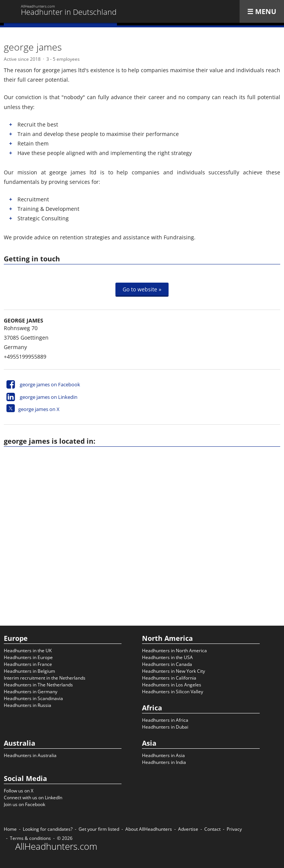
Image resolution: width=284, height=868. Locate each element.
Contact (212, 829)
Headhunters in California (169, 678)
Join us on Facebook (24, 804)
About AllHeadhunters (149, 829)
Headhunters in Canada (167, 664)
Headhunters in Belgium (29, 671)
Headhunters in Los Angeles (172, 685)
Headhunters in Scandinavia (33, 698)
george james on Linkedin (49, 397)
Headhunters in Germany (31, 692)
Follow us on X (19, 791)
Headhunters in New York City (174, 671)
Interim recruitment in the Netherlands (45, 678)
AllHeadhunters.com (56, 846)
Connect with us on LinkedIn (33, 798)
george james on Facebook (50, 384)
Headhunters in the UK (28, 651)
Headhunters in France (28, 664)
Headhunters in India (164, 762)
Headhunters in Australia (30, 755)
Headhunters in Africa (165, 720)
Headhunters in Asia (163, 755)
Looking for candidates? (48, 829)
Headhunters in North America (174, 651)
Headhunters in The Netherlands (38, 685)
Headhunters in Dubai (165, 727)
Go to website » (142, 289)
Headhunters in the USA (167, 657)
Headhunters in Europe (28, 657)
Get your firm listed (99, 829)
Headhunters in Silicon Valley (173, 692)
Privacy (234, 829)
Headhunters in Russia (28, 705)
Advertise (188, 829)
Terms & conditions (30, 838)
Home (10, 829)
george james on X (39, 409)
